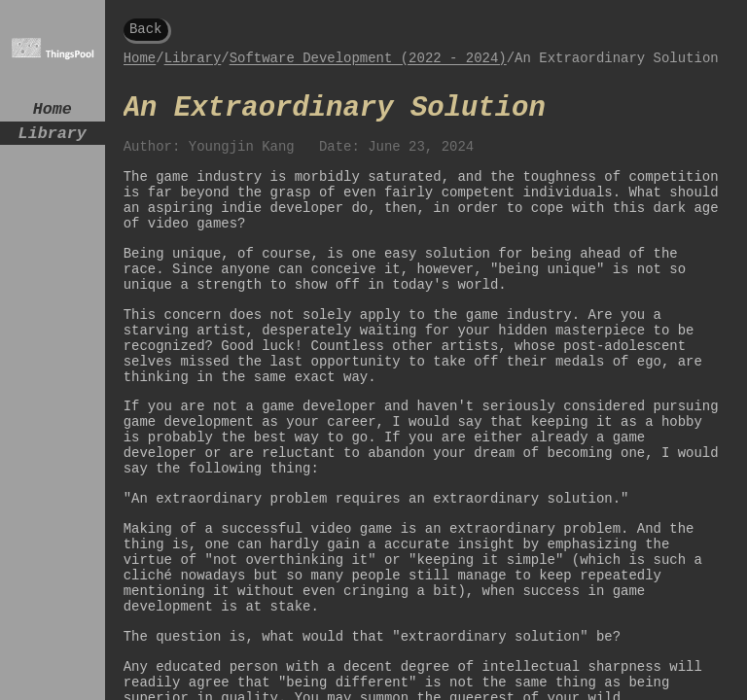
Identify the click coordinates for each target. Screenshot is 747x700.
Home (53, 111)
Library (53, 140)
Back (146, 31)
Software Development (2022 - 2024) (368, 65)
